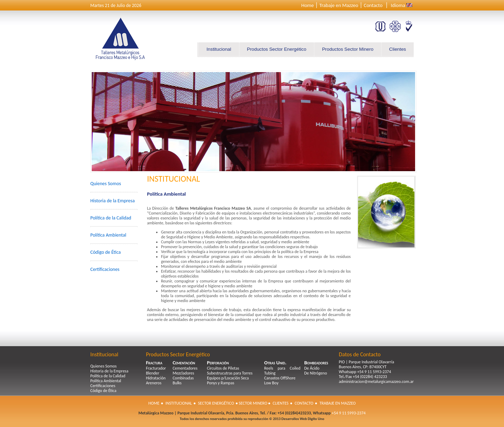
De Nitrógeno (316, 373)
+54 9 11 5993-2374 (348, 413)
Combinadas (183, 378)
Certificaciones (105, 269)
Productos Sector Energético (277, 49)
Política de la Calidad (111, 218)
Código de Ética (106, 252)
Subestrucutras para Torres (230, 373)
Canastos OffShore (280, 378)
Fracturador (156, 368)
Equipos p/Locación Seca (228, 378)
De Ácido (312, 368)
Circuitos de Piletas (223, 368)
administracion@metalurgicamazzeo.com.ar (376, 381)
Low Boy (271, 383)
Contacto (373, 5)
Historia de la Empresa (113, 201)
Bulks (177, 383)
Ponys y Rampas (220, 383)
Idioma (398, 5)
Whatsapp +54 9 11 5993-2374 (365, 372)
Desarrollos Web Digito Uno (303, 419)
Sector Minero (253, 403)
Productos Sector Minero (348, 49)
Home (308, 5)
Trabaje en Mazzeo (339, 5)
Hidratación (156, 378)
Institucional (219, 49)
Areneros (154, 383)
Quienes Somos (106, 184)
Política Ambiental (108, 235)
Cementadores (185, 368)
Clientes (398, 49)
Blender (153, 373)
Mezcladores (183, 373)
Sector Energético (216, 403)
